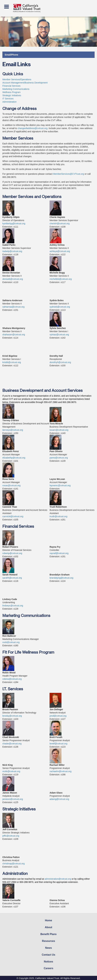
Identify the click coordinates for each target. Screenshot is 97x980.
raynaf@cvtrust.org (59, 553)
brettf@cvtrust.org (58, 744)
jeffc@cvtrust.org (11, 836)
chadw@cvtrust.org (12, 744)
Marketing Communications (16, 89)
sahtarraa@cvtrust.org (13, 307)
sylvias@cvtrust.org (59, 335)
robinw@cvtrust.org (12, 679)
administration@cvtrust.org (58, 879)
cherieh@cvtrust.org (59, 224)
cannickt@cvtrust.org (13, 516)
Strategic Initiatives (12, 95)
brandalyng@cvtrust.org (61, 578)
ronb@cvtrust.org (11, 642)
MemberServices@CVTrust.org (68, 174)
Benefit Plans (48, 934)
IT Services (8, 99)
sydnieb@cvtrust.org (60, 307)
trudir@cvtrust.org (58, 516)
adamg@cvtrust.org (59, 799)
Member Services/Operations (17, 79)
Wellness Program (11, 92)
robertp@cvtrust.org (12, 553)
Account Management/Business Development (25, 83)
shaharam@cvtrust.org (14, 335)
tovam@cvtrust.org (59, 430)
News (49, 948)
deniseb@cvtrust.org (13, 279)
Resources (49, 941)
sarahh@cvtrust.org (12, 578)
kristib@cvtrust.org (12, 362)
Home (48, 920)
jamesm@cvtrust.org (13, 799)
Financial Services (11, 86)
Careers (49, 968)
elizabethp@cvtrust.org (14, 458)
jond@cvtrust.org (58, 716)
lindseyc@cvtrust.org (13, 606)
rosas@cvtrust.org (11, 485)
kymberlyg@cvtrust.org (14, 224)
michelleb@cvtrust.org (61, 279)
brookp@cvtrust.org (12, 716)
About (48, 927)
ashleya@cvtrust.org (60, 251)
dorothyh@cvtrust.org (60, 362)
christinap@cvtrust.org (13, 864)
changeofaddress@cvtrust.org (33, 128)
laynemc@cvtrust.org (60, 485)
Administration (9, 102)
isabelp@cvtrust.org (12, 251)
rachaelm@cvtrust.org (60, 771)
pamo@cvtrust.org (59, 458)
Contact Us (48, 955)
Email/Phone (11, 55)
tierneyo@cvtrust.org (13, 430)
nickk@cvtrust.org (11, 771)
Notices (49, 962)
